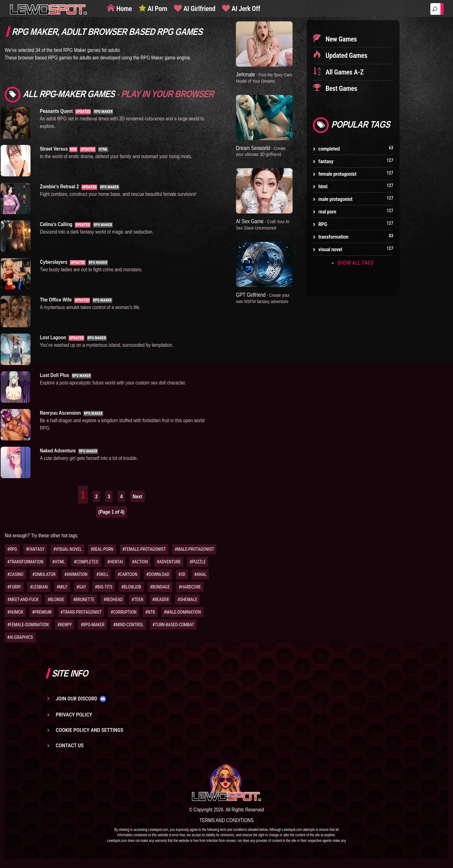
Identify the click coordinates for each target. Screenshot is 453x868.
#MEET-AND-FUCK (23, 600)
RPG (323, 224)
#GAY (81, 587)
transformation (333, 237)
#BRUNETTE (84, 600)
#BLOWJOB (131, 587)
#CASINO (15, 574)
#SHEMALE (187, 600)
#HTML (59, 562)
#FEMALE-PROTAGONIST (144, 549)
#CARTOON (127, 574)
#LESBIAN (39, 587)
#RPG (12, 549)
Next (137, 496)
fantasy (326, 161)
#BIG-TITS (104, 587)
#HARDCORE (190, 587)
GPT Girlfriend (263, 298)
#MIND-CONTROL (129, 625)
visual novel (330, 249)
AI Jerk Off (245, 9)
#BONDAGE (160, 587)
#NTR (150, 612)
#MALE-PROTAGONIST (194, 549)
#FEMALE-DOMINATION (28, 625)
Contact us (70, 745)
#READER (161, 600)
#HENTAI (115, 562)
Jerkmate (264, 77)
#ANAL (200, 574)
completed (329, 149)
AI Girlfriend (199, 9)
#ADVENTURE (169, 562)
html (323, 186)
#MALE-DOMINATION (182, 612)
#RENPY (65, 625)
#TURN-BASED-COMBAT (173, 625)
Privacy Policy (74, 715)
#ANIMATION (76, 574)
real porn (327, 212)
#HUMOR (15, 612)
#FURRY (14, 587)
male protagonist (335, 199)
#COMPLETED (86, 562)
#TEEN (137, 600)
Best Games (341, 88)
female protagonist (337, 174)
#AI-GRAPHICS (20, 637)
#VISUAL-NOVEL (67, 549)
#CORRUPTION (123, 612)
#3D (182, 574)
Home (123, 9)
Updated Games (346, 55)
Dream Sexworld (261, 151)
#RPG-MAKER (92, 625)
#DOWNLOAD (158, 574)
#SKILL (102, 574)
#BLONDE (56, 600)
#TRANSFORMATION (25, 562)
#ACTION (140, 562)
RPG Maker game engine (165, 58)
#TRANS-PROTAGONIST (81, 612)
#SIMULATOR (44, 574)
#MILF (62, 587)
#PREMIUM (42, 612)
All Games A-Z (344, 72)
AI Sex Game (263, 224)
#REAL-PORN (102, 549)
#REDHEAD (113, 600)
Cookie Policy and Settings (89, 730)
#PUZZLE (198, 562)
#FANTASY (35, 549)
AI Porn (157, 9)
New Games (340, 39)
